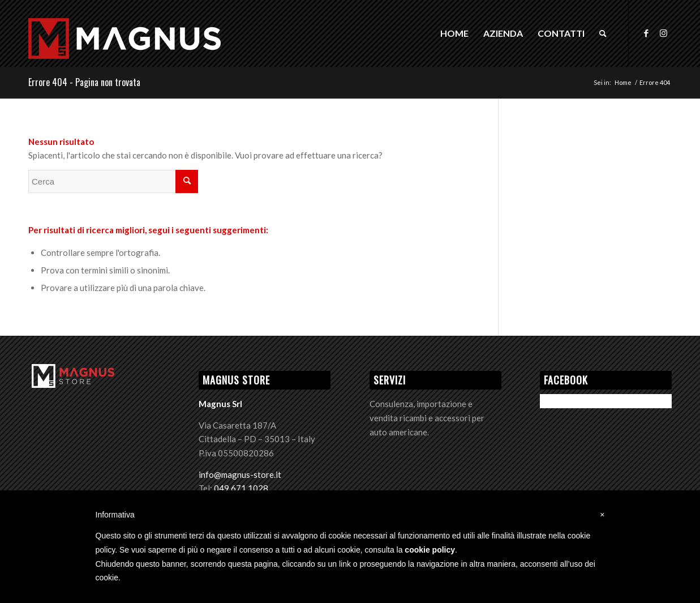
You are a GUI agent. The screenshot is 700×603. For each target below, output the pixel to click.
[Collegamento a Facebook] (646, 33)
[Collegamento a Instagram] (663, 33)
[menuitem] (454, 33)
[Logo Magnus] (124, 52)
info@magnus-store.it (240, 474)
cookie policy (430, 550)
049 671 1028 (241, 488)
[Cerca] (603, 33)
